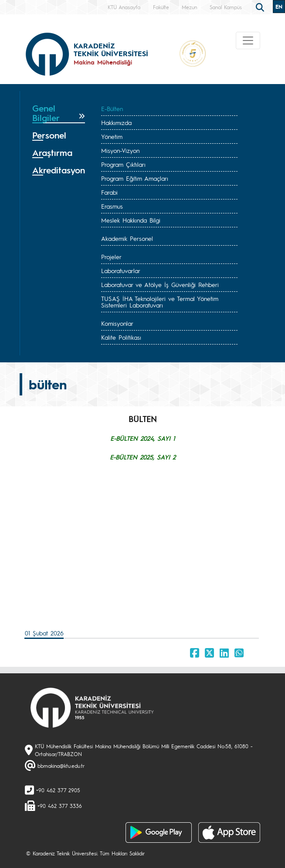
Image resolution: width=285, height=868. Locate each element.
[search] (261, 7)
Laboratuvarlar (121, 270)
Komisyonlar (117, 323)
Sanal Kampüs (226, 7)
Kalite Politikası (121, 337)
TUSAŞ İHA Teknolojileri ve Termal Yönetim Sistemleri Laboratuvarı (160, 302)
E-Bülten (112, 108)
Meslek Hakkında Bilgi (131, 220)
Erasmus (112, 206)
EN (279, 7)
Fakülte (161, 7)
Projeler (111, 257)
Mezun (189, 7)
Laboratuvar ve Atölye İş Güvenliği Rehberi (160, 284)
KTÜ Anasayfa (124, 7)
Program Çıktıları (123, 164)
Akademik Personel (127, 238)
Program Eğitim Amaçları (135, 178)
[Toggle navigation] (248, 41)
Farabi (109, 192)
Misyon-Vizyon (120, 150)
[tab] (59, 113)
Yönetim (112, 136)
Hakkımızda (116, 122)
